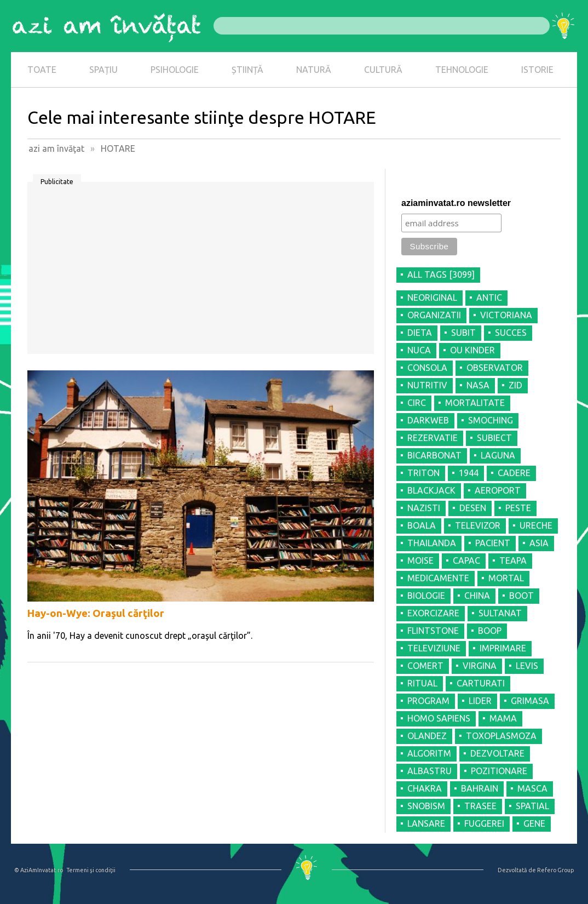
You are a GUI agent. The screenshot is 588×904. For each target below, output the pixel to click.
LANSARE (426, 823)
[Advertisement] (201, 272)
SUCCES (511, 333)
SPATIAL (532, 806)
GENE (534, 823)
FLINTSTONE (433, 631)
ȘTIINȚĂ (247, 70)
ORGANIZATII (434, 315)
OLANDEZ (427, 736)
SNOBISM (426, 806)
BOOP (490, 631)
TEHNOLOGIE (462, 70)
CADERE (514, 473)
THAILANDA (432, 543)
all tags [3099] (441, 274)
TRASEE (480, 806)
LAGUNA (498, 455)
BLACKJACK (431, 490)
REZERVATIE (433, 438)
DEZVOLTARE (497, 753)
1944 (469, 473)
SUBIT (463, 333)
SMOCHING (491, 420)
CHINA (477, 596)
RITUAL (422, 683)
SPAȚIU (103, 70)
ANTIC (489, 297)
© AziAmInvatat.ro (39, 870)
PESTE (518, 508)
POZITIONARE (499, 771)
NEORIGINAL (432, 297)
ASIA (539, 543)
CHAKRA (425, 788)
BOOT (521, 596)
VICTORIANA (506, 315)
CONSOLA (427, 368)
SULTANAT (500, 613)
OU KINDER (472, 350)
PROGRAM (428, 701)
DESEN (473, 508)
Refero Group (555, 870)
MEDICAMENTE (438, 578)
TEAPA (513, 560)
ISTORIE (537, 70)
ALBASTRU (430, 771)
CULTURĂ (383, 70)
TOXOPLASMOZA (501, 736)
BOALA (422, 525)
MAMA (503, 718)
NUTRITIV (427, 385)
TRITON (423, 473)
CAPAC (466, 560)
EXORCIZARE (433, 613)
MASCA (532, 788)
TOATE (42, 70)
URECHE (536, 525)
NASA (478, 385)
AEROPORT (498, 490)
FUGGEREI (484, 823)
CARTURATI (481, 683)
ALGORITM (429, 753)
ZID (515, 385)
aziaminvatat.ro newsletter (456, 203)
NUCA (419, 350)
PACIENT (493, 543)
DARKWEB (428, 420)
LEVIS (527, 666)
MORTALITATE (475, 403)
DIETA (420, 333)
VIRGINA (480, 666)
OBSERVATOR (495, 368)
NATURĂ (314, 70)
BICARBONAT (434, 455)
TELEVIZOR (478, 525)
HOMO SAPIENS (439, 718)
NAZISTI (424, 508)
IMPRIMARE (503, 648)
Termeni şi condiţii (91, 870)
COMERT (425, 666)
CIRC (417, 403)
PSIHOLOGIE (175, 70)
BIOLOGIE (426, 596)
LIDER (480, 701)
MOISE (420, 560)
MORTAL (506, 578)
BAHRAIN (480, 788)
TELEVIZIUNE (434, 648)
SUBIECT (494, 438)
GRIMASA (530, 701)
